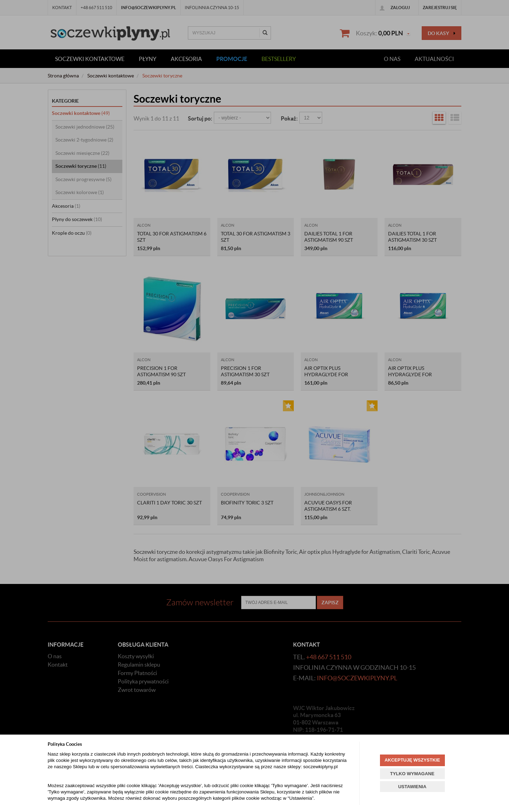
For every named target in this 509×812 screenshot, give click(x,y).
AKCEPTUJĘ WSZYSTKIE (412, 760)
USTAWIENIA (412, 787)
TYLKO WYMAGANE (412, 774)
